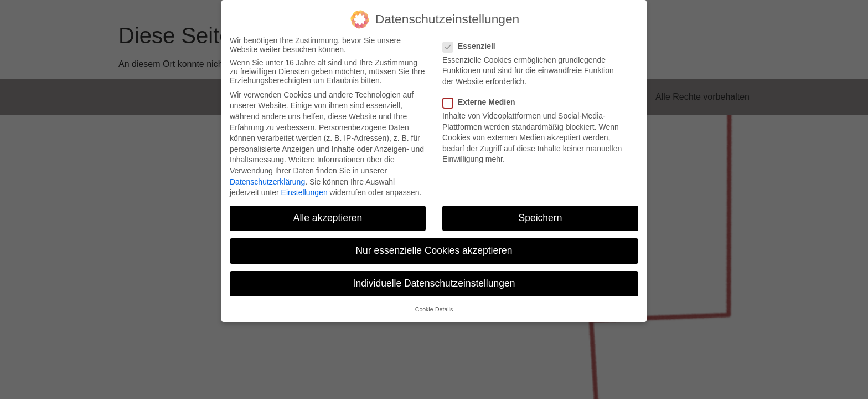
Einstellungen (304, 192)
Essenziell (472, 46)
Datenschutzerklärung (267, 182)
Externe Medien (482, 102)
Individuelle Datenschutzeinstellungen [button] (434, 283)
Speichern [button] (541, 218)
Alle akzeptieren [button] (328, 218)
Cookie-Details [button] (434, 309)
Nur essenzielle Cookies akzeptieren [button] (434, 250)
